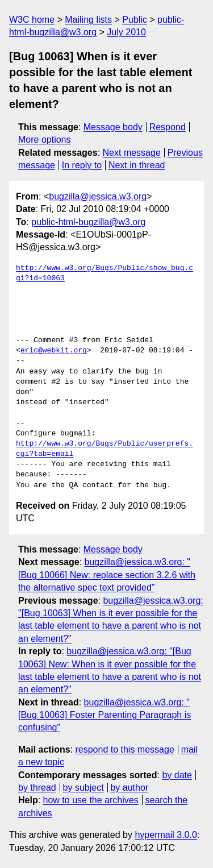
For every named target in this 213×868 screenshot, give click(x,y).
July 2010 (126, 32)
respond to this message (124, 749)
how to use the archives (91, 800)
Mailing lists (88, 20)
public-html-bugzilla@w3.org (88, 222)
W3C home (32, 20)
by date (177, 775)
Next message (132, 153)
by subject (83, 788)
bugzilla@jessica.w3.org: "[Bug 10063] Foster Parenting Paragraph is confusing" (105, 715)
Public (135, 20)
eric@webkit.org (54, 351)
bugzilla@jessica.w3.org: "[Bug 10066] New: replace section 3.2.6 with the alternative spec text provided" (107, 575)
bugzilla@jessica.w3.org (98, 196)
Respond (168, 127)
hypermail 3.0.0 (166, 835)
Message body (113, 127)
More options (45, 140)
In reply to (82, 165)
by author (129, 788)
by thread (37, 788)
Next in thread (137, 165)
